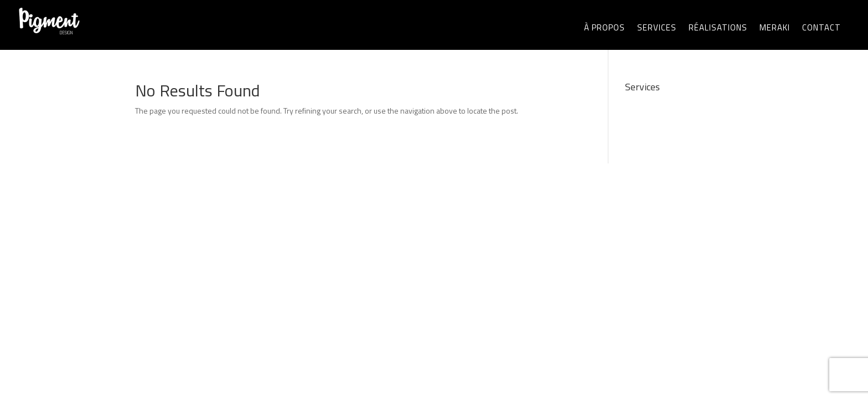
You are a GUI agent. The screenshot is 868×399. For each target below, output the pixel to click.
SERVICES (657, 27)
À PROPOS (604, 27)
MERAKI (775, 27)
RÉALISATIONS (718, 27)
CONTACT (821, 27)
